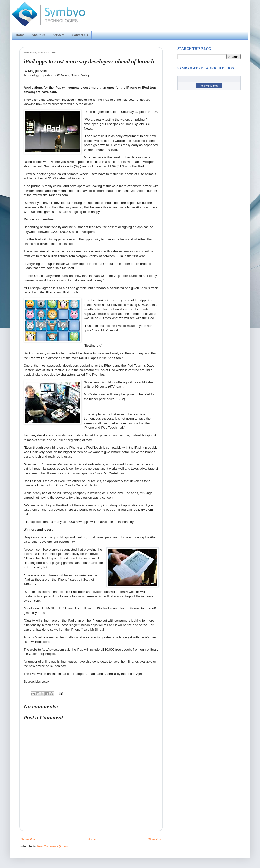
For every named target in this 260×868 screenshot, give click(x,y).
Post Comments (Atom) (52, 846)
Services (58, 35)
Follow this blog (209, 86)
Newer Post (28, 839)
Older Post (155, 839)
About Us (38, 35)
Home (20, 35)
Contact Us (80, 35)
